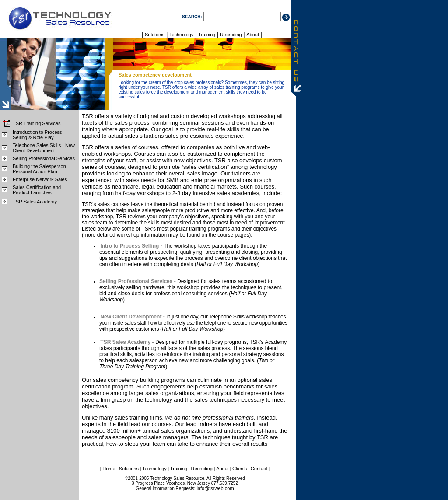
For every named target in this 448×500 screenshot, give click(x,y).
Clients (240, 469)
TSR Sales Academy (35, 202)
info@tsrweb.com (215, 488)
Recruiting (231, 35)
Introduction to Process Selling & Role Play (37, 135)
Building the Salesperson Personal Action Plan (39, 169)
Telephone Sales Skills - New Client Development (44, 148)
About (253, 35)
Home (109, 469)
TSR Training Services (37, 123)
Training (207, 35)
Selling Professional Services (44, 158)
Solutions (155, 35)
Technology (182, 35)
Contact (259, 469)
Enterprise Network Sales (40, 179)
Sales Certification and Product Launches (37, 190)
